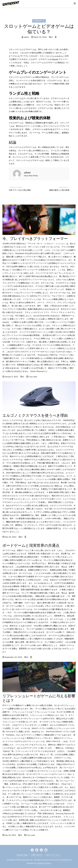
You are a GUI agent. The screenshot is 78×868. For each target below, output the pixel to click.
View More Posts (31, 176)
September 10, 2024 (12, 657)
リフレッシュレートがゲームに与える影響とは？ (39, 698)
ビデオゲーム (39, 21)
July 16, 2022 (9, 835)
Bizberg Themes (44, 863)
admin (25, 37)
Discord (55, 59)
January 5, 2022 (11, 377)
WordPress (65, 860)
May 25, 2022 (10, 537)
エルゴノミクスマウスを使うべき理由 (35, 415)
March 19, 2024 (39, 37)
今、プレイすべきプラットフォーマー (35, 239)
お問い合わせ (37, 855)
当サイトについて (53, 855)
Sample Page (22, 855)
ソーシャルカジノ (57, 56)
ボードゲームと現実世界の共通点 (31, 545)
